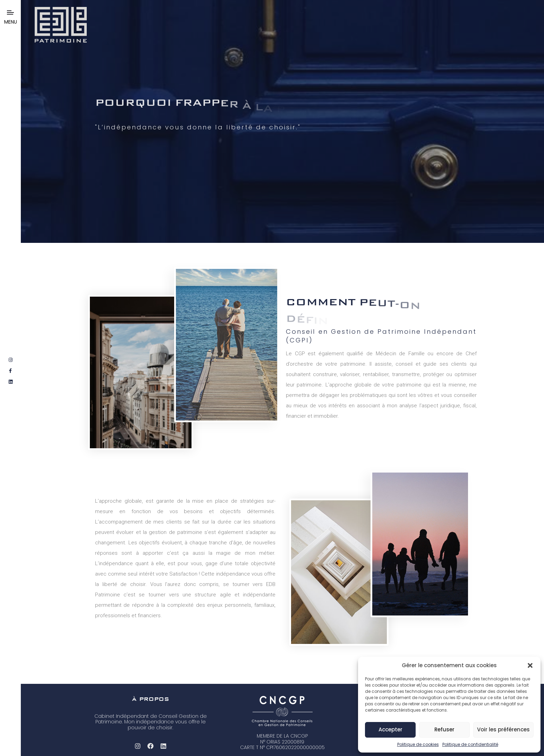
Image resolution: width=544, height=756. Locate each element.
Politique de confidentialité (470, 745)
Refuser (444, 729)
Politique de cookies (418, 745)
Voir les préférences (503, 729)
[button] (530, 665)
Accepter (390, 729)
